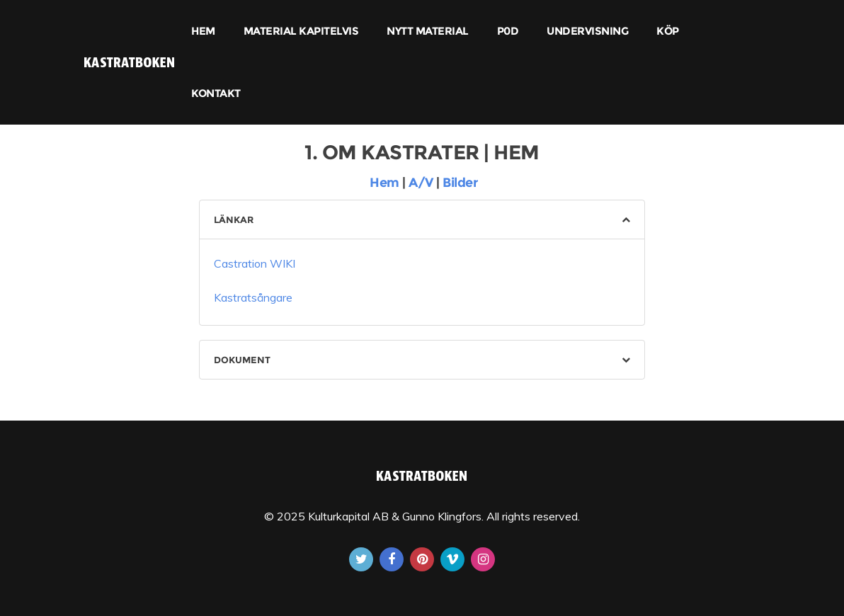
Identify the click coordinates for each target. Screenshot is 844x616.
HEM (203, 31)
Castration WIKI (255, 263)
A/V (422, 183)
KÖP (668, 31)
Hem (383, 183)
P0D (508, 31)
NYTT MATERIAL (428, 31)
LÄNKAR (234, 219)
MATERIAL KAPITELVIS (301, 31)
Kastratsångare (253, 297)
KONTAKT (216, 93)
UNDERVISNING (587, 31)
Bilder (460, 183)
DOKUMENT (242, 360)
